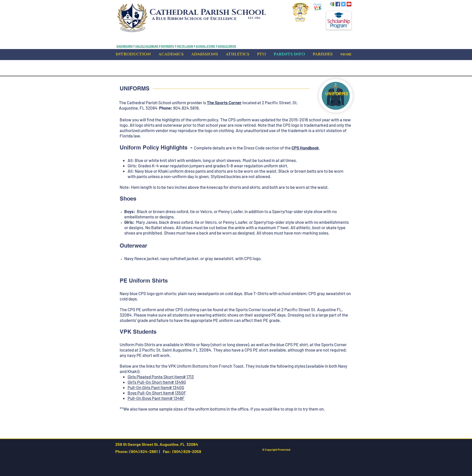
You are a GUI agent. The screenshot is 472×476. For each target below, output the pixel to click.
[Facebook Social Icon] (338, 4)
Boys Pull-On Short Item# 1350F (157, 393)
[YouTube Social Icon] (349, 4)
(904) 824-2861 (143, 451)
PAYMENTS (167, 46)
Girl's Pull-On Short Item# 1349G (157, 382)
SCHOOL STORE (205, 46)
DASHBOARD (125, 46)
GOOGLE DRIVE (227, 46)
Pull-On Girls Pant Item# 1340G (156, 387)
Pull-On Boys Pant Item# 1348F (156, 398)
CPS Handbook (305, 148)
